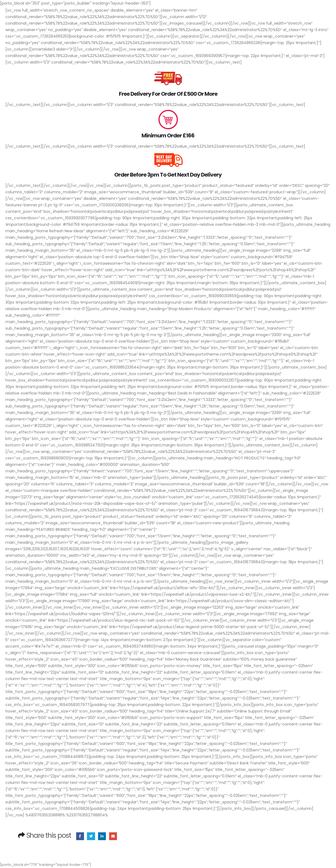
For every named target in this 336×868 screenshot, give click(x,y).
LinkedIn (102, 836)
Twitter (91, 836)
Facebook (80, 836)
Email (113, 836)
